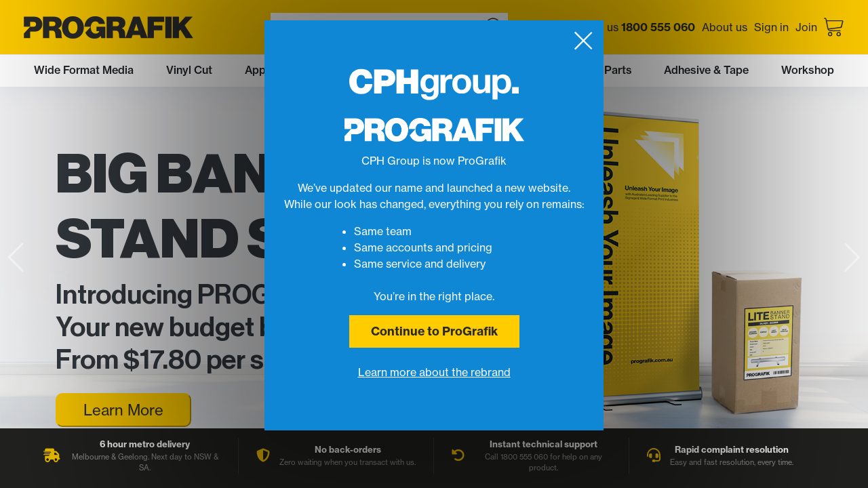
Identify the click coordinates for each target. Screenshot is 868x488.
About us (725, 27)
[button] (852, 258)
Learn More (123, 410)
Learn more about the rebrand (434, 372)
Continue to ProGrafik (434, 331)
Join (806, 27)
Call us (640, 27)
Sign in (771, 27)
